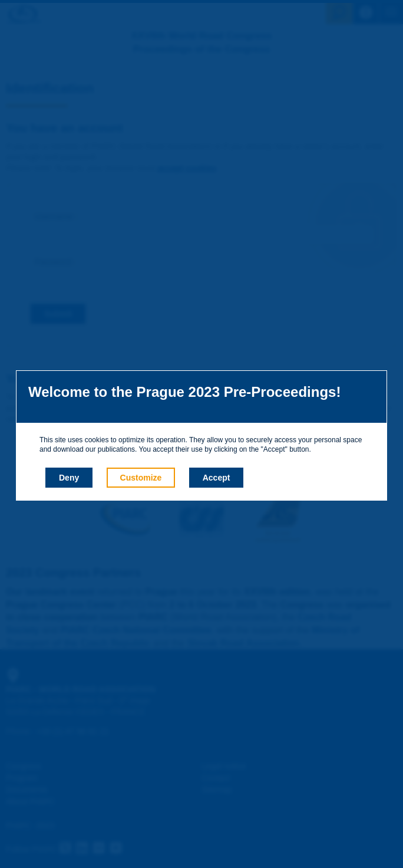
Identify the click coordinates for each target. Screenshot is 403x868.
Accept (217, 478)
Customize (141, 478)
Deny (69, 478)
